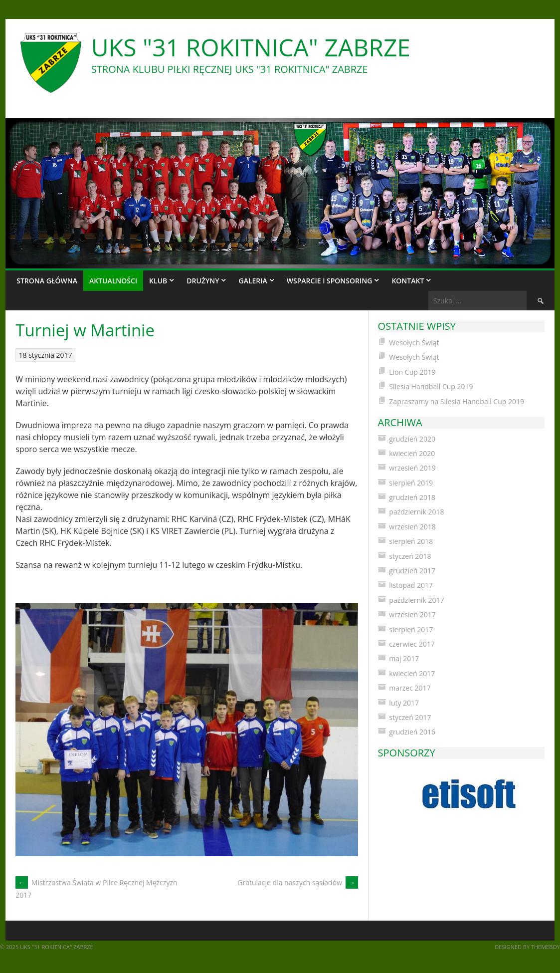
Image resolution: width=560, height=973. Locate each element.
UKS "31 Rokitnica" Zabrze (251, 47)
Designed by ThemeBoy (527, 947)
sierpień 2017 (411, 629)
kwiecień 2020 (412, 453)
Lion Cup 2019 (412, 372)
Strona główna (47, 281)
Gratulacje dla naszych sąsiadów (297, 882)
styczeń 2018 (410, 556)
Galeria (253, 281)
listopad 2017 (411, 585)
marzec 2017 (410, 688)
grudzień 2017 (412, 571)
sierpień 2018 (411, 541)
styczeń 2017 (410, 717)
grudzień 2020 (412, 439)
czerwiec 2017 (412, 644)
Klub (158, 281)
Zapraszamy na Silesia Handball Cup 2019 (457, 401)
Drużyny (203, 281)
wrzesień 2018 (412, 527)
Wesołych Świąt (414, 343)
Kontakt (408, 281)
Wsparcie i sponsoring (330, 281)
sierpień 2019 (411, 483)
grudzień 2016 (412, 732)
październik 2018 (416, 512)
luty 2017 (404, 703)
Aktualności (113, 281)
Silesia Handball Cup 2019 (431, 386)
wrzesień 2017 (412, 614)
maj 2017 (404, 658)
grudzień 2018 (412, 497)
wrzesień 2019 (412, 468)
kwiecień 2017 (412, 673)
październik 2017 (416, 600)
